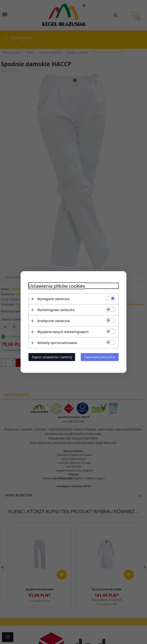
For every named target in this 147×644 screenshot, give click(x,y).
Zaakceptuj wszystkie (100, 357)
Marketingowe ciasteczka (56, 310)
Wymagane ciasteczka (53, 299)
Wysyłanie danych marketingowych (63, 332)
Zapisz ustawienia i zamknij (52, 357)
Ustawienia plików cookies (57, 286)
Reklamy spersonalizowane (57, 343)
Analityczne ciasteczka (53, 321)
